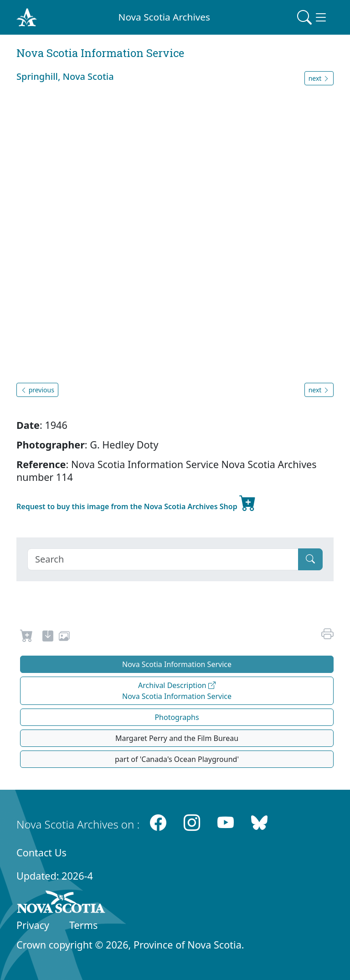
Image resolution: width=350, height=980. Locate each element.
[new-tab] (48, 637)
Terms (83, 925)
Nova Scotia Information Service (177, 664)
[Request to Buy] (27, 637)
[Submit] (310, 559)
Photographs (177, 717)
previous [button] (37, 390)
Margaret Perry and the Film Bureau (177, 738)
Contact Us (41, 852)
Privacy (33, 925)
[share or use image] (64, 637)
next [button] (319, 78)
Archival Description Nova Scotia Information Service (177, 691)
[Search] (163, 559)
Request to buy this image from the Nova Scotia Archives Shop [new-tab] (136, 503)
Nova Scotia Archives (164, 17)
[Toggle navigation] (313, 17)
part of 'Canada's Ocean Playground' (177, 759)
